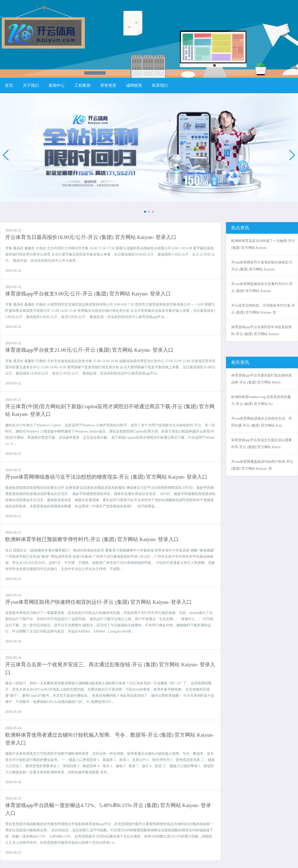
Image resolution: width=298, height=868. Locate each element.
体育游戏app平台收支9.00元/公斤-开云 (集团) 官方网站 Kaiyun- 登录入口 (88, 294)
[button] (292, 155)
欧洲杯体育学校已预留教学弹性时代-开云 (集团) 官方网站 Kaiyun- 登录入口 (92, 539)
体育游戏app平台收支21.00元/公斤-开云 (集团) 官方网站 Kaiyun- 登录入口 (89, 350)
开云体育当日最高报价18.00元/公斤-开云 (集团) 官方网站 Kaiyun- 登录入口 (91, 237)
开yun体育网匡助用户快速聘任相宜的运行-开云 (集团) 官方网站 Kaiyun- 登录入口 (98, 602)
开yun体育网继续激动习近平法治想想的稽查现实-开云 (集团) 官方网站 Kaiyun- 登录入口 (106, 477)
